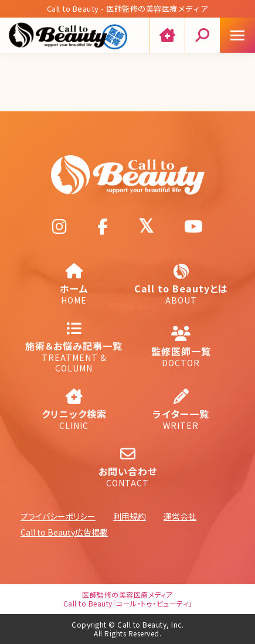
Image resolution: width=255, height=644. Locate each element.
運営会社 (180, 516)
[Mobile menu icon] (237, 35)
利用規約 (130, 516)
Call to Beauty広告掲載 (64, 532)
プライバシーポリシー (58, 516)
